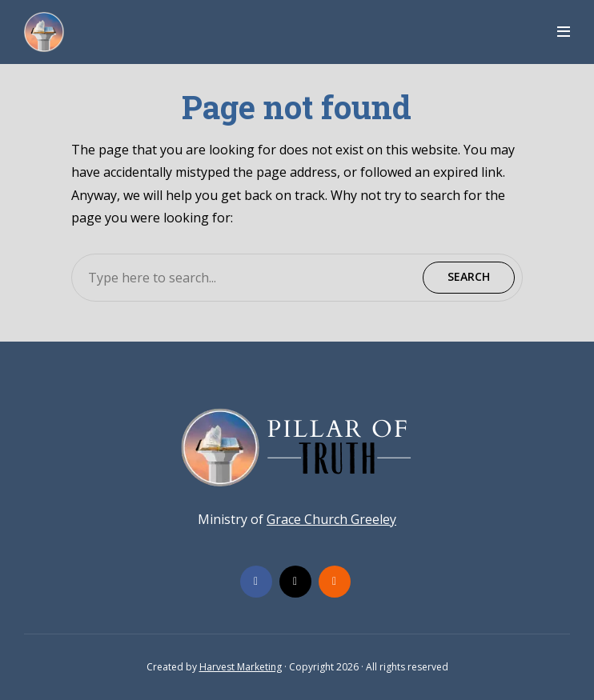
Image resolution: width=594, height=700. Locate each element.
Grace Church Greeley (331, 519)
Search (469, 276)
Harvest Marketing (241, 667)
